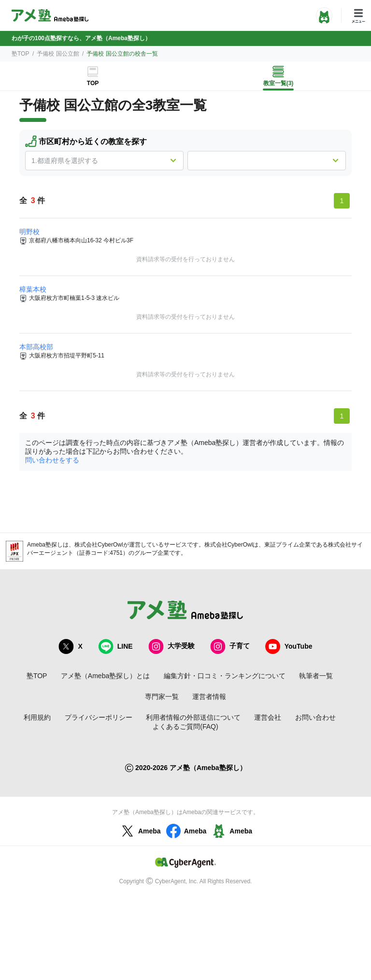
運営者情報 (209, 697)
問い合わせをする (52, 460)
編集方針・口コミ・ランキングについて (225, 676)
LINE (115, 646)
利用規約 (37, 717)
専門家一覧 (162, 697)
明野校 (29, 232)
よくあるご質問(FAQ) (185, 727)
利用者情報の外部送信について (193, 717)
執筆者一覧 (316, 676)
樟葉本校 (33, 289)
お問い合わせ (315, 717)
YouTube (289, 646)
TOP (93, 83)
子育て (230, 646)
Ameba (140, 831)
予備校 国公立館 (58, 54)
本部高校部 (36, 347)
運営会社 (268, 717)
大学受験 (171, 646)
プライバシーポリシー (99, 717)
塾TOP (20, 54)
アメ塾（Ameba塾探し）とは (105, 676)
